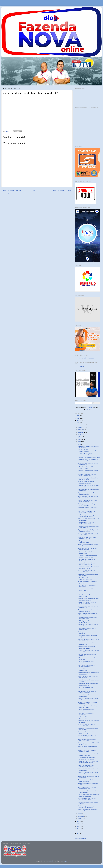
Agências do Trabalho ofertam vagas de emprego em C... (88, 567)
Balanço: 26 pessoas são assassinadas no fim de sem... (88, 575)
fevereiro (81, 816)
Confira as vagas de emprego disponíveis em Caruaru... (86, 516)
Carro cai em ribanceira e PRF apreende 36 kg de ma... (86, 512)
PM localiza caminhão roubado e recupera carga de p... (87, 508)
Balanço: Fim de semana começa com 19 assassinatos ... (88, 447)
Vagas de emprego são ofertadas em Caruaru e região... (88, 460)
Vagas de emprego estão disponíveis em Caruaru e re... (88, 531)
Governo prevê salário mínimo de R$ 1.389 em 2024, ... (88, 744)
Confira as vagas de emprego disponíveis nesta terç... (86, 688)
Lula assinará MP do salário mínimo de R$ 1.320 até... (88, 468)
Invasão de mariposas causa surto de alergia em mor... (88, 545)
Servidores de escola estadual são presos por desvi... (87, 618)
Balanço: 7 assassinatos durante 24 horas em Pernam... (87, 614)
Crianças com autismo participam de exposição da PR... (88, 684)
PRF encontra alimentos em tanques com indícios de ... (88, 625)
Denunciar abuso (81, 838)
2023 (78, 423)
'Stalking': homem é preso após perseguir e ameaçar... (87, 475)
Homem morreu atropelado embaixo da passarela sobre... (88, 610)
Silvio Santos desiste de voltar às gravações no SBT (87, 629)
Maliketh (90, 408)
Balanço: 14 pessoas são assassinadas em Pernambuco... (88, 699)
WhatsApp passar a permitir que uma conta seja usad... (88, 505)
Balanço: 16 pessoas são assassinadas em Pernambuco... (88, 542)
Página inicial (38, 190)
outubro (81, 430)
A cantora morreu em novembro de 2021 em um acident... (88, 755)
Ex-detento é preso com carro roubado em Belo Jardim (86, 758)
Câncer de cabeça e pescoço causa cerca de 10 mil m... (87, 501)
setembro (81, 432)
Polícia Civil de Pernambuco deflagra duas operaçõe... (88, 527)
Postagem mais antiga (62, 190)
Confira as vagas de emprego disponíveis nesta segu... (86, 710)
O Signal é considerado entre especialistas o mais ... (86, 482)
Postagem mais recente (13, 190)
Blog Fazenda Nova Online (86, 358)
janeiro (80, 819)
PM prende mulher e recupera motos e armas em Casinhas (88, 599)
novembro (81, 427)
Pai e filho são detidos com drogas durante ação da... (87, 451)
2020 (78, 826)
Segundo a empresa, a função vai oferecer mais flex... (87, 603)
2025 (78, 418)
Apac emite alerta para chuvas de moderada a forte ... (87, 740)
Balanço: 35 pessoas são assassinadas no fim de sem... (88, 729)
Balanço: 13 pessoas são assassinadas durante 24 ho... (88, 471)
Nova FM (81, 366)
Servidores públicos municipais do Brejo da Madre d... (88, 636)
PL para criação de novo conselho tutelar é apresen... (87, 792)
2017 (78, 833)
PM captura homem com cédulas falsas (89, 457)
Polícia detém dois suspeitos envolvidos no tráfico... (86, 579)
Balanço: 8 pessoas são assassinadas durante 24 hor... (88, 810)
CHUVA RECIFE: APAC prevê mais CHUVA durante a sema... (87, 556)
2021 (78, 824)
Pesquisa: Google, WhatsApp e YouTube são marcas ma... (86, 560)
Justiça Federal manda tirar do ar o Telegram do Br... (88, 497)
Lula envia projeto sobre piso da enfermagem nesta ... (87, 692)
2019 (78, 829)
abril (80, 444)
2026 (78, 416)
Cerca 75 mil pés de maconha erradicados (86, 714)
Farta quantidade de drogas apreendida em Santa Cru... (86, 454)
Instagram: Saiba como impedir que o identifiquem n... (89, 707)
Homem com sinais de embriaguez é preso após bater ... (88, 582)
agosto (80, 434)
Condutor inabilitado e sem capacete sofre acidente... (88, 718)
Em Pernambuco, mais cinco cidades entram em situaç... (88, 479)
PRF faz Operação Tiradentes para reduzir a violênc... (88, 622)
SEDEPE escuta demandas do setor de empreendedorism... (88, 795)
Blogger (88, 409)
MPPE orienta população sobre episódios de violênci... (87, 799)
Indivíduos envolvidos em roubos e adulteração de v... (88, 549)
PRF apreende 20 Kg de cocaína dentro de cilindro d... (87, 523)
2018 (78, 831)
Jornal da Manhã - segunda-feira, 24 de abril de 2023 (88, 571)
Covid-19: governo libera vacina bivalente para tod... (87, 538)
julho (80, 437)
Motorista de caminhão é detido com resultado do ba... (88, 590)
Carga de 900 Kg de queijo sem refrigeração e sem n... (87, 666)
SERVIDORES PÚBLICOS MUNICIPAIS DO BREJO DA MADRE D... (88, 762)
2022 (78, 821)
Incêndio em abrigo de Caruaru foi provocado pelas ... (88, 703)
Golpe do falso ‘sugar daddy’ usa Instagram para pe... (87, 788)
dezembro (81, 425)
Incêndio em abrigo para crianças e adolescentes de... (88, 784)
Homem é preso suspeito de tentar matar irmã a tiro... (88, 781)
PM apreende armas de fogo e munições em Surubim (86, 564)
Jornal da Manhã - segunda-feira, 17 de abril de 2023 (88, 725)
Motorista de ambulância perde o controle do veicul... (87, 747)
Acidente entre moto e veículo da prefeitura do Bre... (87, 751)
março (80, 814)
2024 (78, 420)
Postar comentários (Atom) (16, 194)
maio (80, 442)
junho (80, 439)
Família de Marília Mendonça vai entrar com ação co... (87, 736)
